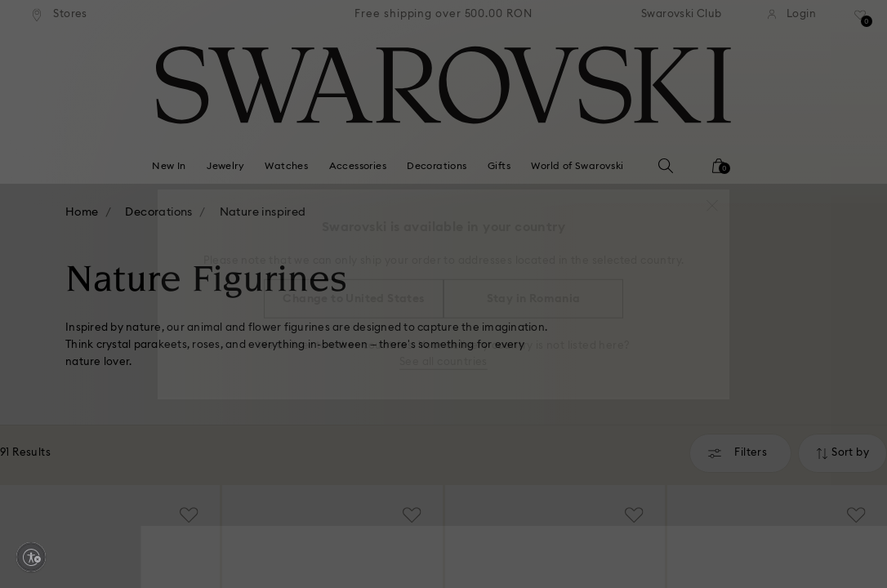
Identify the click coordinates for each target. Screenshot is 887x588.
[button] (712, 198)
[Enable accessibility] (31, 557)
